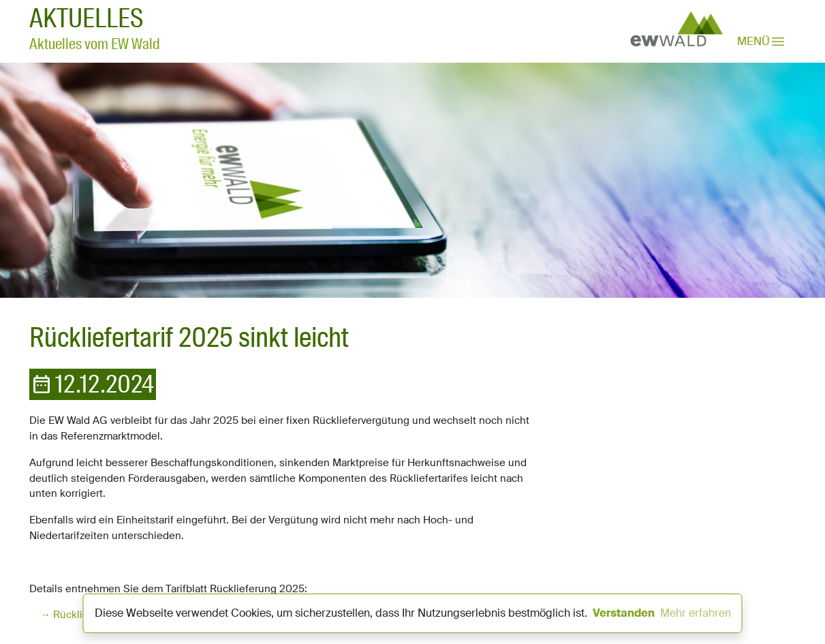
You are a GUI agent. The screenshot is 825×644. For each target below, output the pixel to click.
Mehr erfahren (696, 613)
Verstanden (624, 613)
